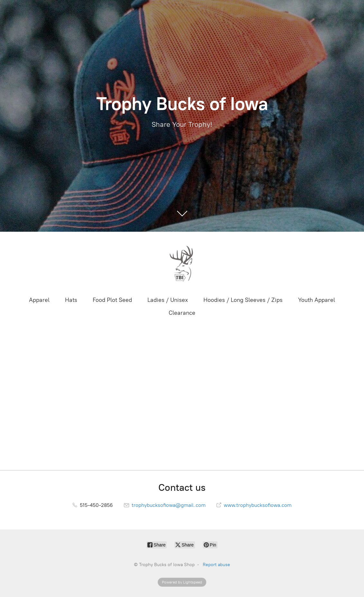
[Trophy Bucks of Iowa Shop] (182, 263)
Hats (71, 300)
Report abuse (216, 565)
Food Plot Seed (112, 300)
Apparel (39, 300)
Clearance (182, 313)
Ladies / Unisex (168, 300)
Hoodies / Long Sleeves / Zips (243, 300)
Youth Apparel (317, 300)
